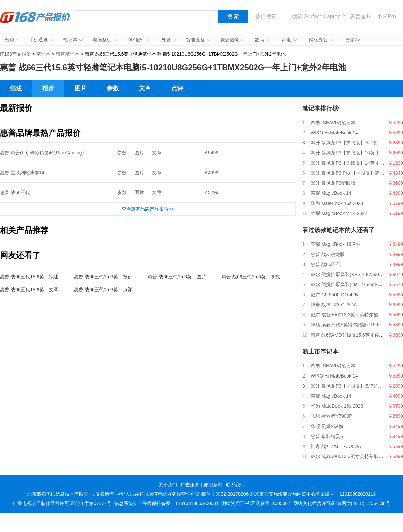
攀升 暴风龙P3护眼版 (333, 183)
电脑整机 (105, 40)
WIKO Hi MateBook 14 (334, 133)
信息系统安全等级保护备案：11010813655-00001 (166, 503)
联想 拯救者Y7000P (331, 416)
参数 (113, 88)
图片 (81, 88)
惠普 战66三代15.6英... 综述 (29, 277)
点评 (177, 88)
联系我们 (235, 485)
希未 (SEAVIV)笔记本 (333, 123)
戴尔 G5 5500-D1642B (334, 295)
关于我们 (168, 485)
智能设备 (198, 40)
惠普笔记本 (68, 54)
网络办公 (321, 40)
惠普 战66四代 (326, 264)
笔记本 (73, 40)
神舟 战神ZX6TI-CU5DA (336, 446)
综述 (16, 88)
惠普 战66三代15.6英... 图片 (177, 277)
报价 (48, 88)
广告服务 (190, 485)
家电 (289, 40)
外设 (169, 40)
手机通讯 (41, 40)
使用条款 (213, 485)
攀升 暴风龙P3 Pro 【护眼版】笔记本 (350, 173)
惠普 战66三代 (15, 192)
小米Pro (386, 17)
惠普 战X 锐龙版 (328, 254)
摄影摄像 (233, 40)
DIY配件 (139, 40)
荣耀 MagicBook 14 (331, 193)
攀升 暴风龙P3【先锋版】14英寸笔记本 (352, 163)
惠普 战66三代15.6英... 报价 (103, 277)
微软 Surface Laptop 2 (318, 17)
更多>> (353, 40)
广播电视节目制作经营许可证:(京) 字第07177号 (62, 503)
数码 (262, 40)
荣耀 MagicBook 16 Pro (335, 244)
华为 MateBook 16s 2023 (337, 203)
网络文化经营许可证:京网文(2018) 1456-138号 (342, 503)
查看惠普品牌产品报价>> (148, 209)
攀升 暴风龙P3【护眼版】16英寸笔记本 (352, 153)
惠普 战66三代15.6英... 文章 (29, 290)
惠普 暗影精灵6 (327, 436)
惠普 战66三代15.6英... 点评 (103, 290)
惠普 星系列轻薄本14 (22, 173)
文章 (145, 88)
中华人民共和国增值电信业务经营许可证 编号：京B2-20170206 (182, 494)
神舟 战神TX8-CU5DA (334, 305)
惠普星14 (361, 17)
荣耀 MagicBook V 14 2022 (339, 213)
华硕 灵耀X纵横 (327, 426)
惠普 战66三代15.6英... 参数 (251, 277)
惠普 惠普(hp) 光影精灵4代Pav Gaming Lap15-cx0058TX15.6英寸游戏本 (76, 153)
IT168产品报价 (35, 22)
